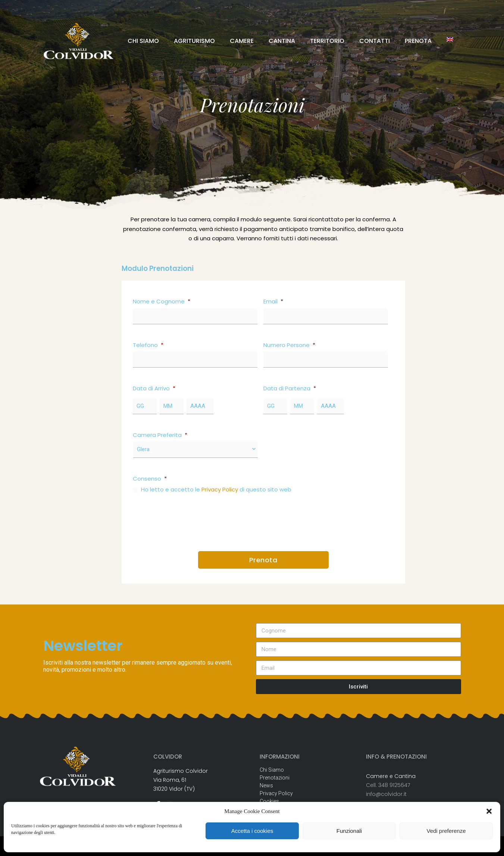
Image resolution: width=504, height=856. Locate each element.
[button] (489, 811)
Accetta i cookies (252, 831)
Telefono (148, 345)
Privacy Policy (220, 489)
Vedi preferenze (446, 831)
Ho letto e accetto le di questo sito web (216, 489)
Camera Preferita (160, 435)
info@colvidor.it (386, 794)
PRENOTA (418, 41)
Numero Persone (289, 345)
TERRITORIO (327, 41)
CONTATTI (375, 41)
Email (273, 302)
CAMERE (242, 41)
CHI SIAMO (143, 41)
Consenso (150, 479)
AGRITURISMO (194, 41)
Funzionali (349, 831)
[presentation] (190, 519)
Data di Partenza (290, 388)
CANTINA (282, 41)
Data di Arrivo (154, 388)
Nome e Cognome (162, 302)
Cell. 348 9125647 (388, 785)
